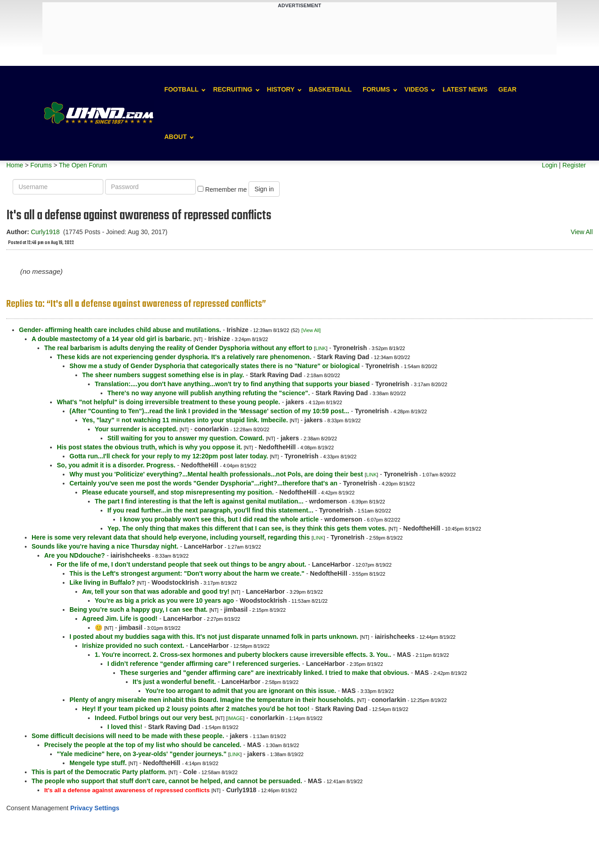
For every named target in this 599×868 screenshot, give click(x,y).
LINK (321, 348)
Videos (417, 89)
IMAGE (235, 718)
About (175, 137)
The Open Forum (83, 165)
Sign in (264, 189)
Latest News (465, 89)
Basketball (330, 89)
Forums (376, 89)
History (281, 89)
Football (181, 89)
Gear (507, 89)
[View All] (311, 330)
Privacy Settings (95, 808)
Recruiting (233, 89)
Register (574, 165)
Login (549, 165)
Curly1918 (45, 232)
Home (15, 165)
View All (582, 232)
